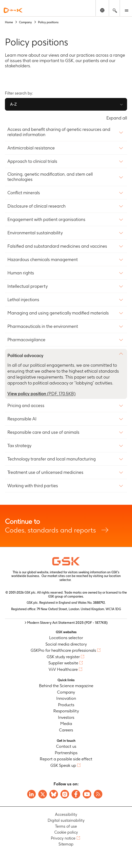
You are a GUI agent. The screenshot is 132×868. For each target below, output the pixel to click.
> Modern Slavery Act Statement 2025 (66, 623)
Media (66, 724)
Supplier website (63, 663)
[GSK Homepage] (13, 10)
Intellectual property (28, 286)
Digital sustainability (66, 821)
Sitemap (66, 844)
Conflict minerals (24, 193)
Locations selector (66, 638)
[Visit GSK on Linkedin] (31, 794)
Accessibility (66, 815)
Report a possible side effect (66, 759)
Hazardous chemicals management (43, 260)
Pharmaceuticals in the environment (43, 326)
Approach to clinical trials (32, 161)
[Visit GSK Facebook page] (76, 794)
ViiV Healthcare (63, 669)
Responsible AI (22, 419)
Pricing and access (26, 406)
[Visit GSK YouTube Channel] (87, 794)
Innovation (66, 699)
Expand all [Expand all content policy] (117, 118)
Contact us (66, 747)
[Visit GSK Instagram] (65, 794)
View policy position (41, 394)
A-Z (13, 104)
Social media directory (66, 644)
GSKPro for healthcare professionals (63, 651)
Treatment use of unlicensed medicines (45, 472)
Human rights (21, 273)
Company (66, 692)
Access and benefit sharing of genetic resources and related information (59, 132)
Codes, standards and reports (66, 526)
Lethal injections (23, 300)
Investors (66, 717)
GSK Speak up (63, 765)
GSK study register (63, 657)
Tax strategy (19, 446)
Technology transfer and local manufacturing (52, 459)
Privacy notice (63, 838)
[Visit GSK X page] (43, 794)
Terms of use (66, 827)
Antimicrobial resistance (31, 148)
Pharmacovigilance (26, 340)
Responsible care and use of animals (43, 432)
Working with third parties (33, 486)
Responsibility (66, 711)
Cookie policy (66, 832)
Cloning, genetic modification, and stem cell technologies (50, 177)
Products (66, 705)
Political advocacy (25, 356)
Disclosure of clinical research (37, 206)
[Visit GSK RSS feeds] (98, 794)
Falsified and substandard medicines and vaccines (57, 246)
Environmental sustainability (35, 233)
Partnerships (66, 753)
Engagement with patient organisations (46, 219)
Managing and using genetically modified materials (58, 313)
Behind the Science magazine (66, 686)
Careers (66, 730)
